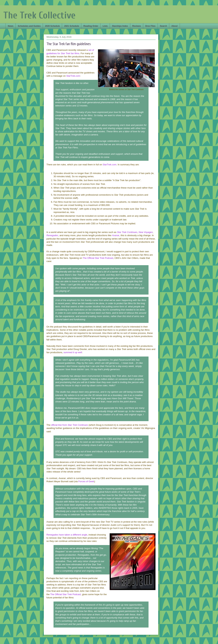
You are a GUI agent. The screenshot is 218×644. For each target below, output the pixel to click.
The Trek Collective (39, 15)
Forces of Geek (86, 481)
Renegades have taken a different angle (67, 535)
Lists (105, 26)
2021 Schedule (72, 26)
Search (163, 26)
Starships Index (120, 26)
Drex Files (150, 26)
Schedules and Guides (29, 26)
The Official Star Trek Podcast (98, 258)
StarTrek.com (73, 76)
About (174, 26)
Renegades (52, 235)
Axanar (116, 235)
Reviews (137, 26)
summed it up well (73, 352)
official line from (69, 425)
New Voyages (146, 232)
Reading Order (91, 26)
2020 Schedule (52, 26)
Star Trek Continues (127, 232)
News (11, 26)
